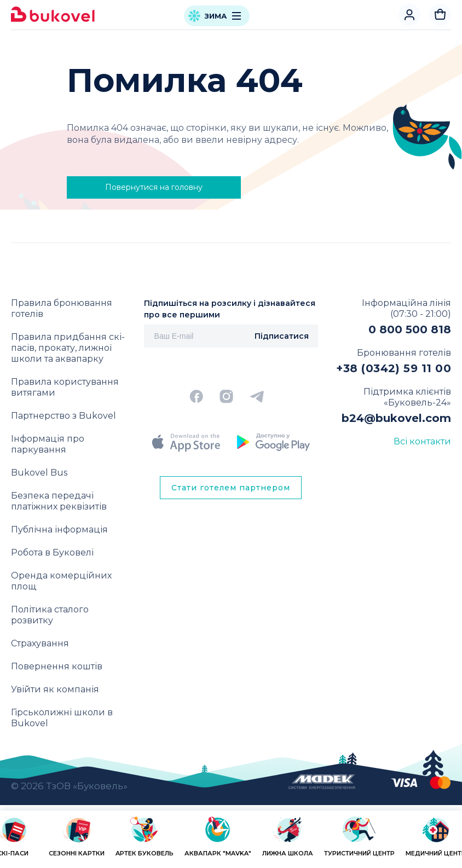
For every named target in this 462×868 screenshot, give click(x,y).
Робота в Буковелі (52, 552)
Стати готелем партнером (231, 488)
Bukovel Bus (39, 473)
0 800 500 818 (410, 329)
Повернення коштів (57, 666)
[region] (231, 841)
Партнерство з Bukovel (63, 416)
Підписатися (282, 336)
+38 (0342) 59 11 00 (394, 368)
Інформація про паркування (48, 444)
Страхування (40, 643)
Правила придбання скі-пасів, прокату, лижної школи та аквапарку (68, 348)
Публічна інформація (59, 530)
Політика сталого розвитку (50, 615)
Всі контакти (422, 441)
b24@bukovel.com (396, 418)
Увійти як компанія (55, 689)
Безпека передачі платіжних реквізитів (59, 501)
